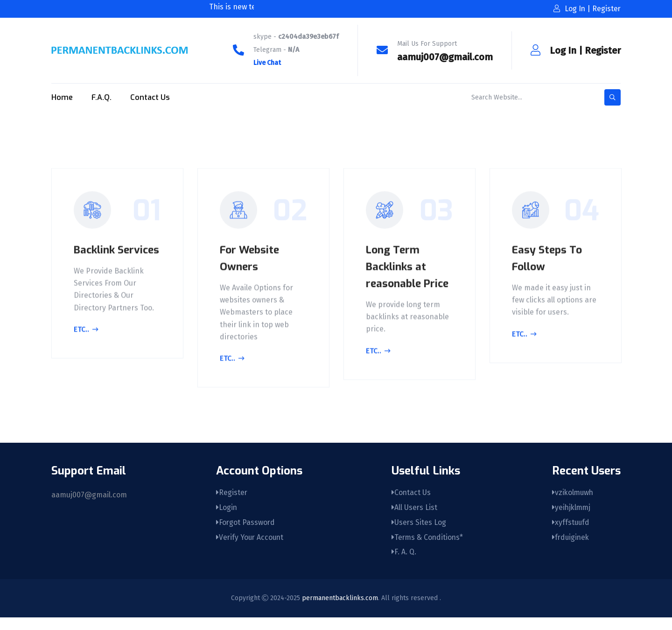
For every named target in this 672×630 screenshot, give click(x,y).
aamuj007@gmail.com (445, 57)
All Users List (413, 519)
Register (603, 50)
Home (62, 97)
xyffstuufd (571, 534)
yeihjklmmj (572, 519)
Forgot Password (245, 534)
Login (226, 519)
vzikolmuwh (574, 503)
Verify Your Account (250, 549)
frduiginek (571, 549)
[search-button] (612, 97)
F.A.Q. (101, 97)
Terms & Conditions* (427, 549)
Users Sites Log (418, 534)
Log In (563, 50)
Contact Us (150, 97)
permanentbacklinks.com (340, 611)
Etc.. (87, 348)
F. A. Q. (402, 565)
